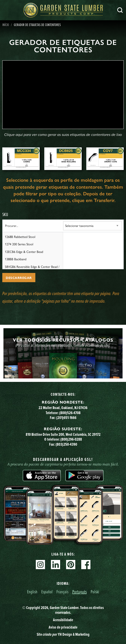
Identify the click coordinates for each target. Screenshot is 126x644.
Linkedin (56, 565)
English (32, 592)
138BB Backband (16, 259)
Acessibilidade (63, 620)
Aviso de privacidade (63, 627)
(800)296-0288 (71, 439)
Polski (95, 592)
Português (80, 592)
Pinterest (71, 565)
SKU (5, 214)
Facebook (86, 565)
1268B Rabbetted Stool (20, 237)
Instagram (40, 565)
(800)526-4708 (70, 413)
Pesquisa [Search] (120, 10)
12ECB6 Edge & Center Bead (24, 252)
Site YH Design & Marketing (63, 634)
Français (62, 592)
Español (47, 592)
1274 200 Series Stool (19, 244)
